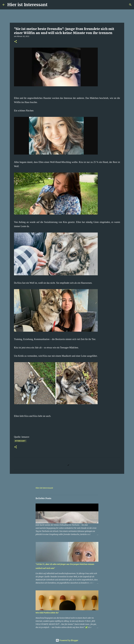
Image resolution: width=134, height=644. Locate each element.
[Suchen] (51, 5)
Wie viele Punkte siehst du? (47, 613)
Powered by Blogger (67, 640)
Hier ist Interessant (27, 5)
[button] (16, 42)
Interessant (20, 441)
